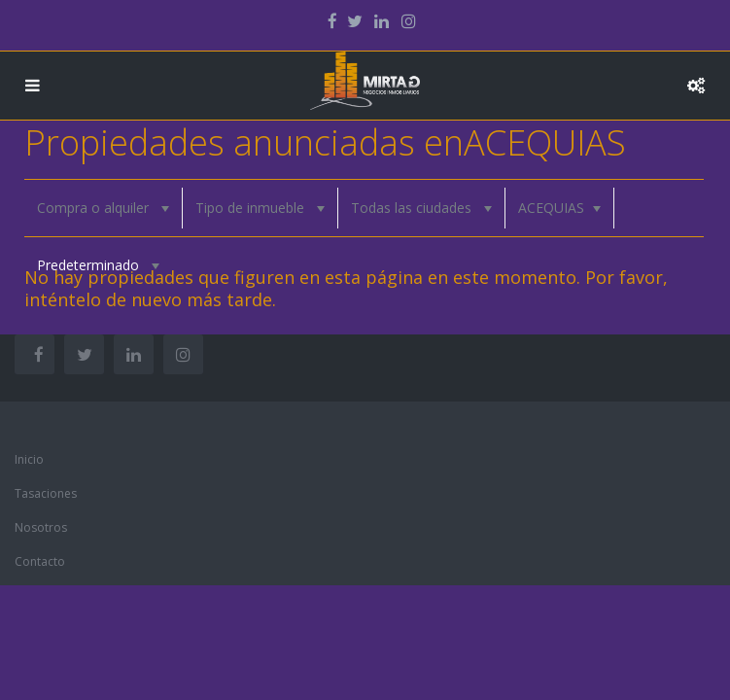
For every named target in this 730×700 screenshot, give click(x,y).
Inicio (29, 459)
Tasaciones (46, 493)
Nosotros (41, 527)
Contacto (40, 561)
